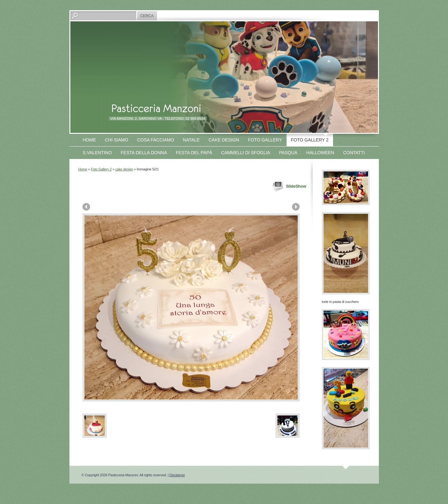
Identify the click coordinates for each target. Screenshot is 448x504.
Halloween (320, 153)
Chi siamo (117, 140)
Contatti (354, 153)
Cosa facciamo (156, 140)
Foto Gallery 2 (310, 140)
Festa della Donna (144, 153)
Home (89, 140)
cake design (124, 169)
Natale (191, 140)
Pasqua (288, 153)
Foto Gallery (265, 140)
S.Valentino (97, 153)
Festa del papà (194, 153)
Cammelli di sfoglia (245, 153)
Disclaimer (177, 475)
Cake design (224, 140)
